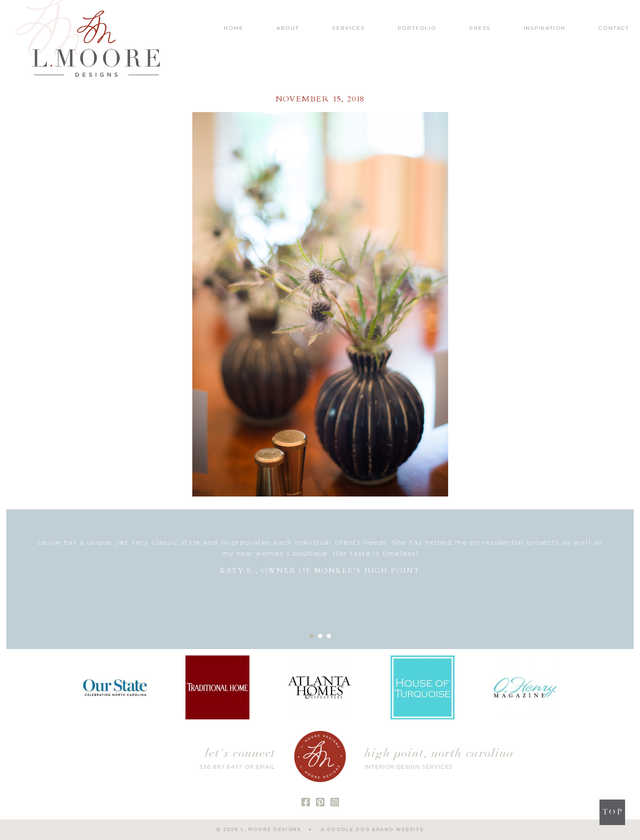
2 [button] (320, 636)
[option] (320, 557)
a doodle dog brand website (372, 830)
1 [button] (312, 636)
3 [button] (329, 636)
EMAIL (266, 767)
